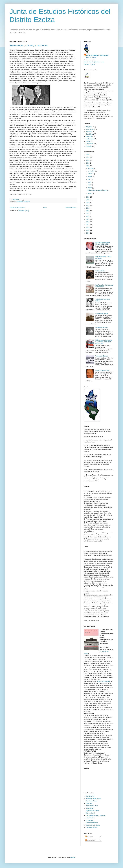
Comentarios (90, 129)
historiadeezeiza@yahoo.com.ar (94, 62)
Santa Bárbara (100, 271)
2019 (88, 203)
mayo (90, 182)
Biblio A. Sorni (90, 813)
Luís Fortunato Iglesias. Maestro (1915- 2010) (103, 243)
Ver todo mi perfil (89, 65)
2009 (88, 230)
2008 (88, 233)
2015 (88, 214)
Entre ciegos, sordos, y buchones (29, 46)
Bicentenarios (90, 796)
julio (89, 179)
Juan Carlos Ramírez (104, 681)
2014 (88, 216)
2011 (88, 225)
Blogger (73, 857)
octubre (90, 174)
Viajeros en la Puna (92, 806)
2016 (88, 211)
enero (90, 194)
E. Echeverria (90, 818)
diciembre (91, 168)
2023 (88, 163)
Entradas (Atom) (24, 211)
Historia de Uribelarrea (93, 825)
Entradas (89, 836)
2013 (88, 219)
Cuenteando (90, 808)
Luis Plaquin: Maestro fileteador (96, 815)
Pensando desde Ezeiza (93, 799)
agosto (90, 177)
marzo (90, 188)
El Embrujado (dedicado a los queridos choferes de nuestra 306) (104, 342)
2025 (88, 158)
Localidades (20, 202)
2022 (88, 166)
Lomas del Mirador (92, 827)
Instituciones (90, 139)
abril (89, 185)
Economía (89, 132)
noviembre (91, 171)
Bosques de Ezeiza (102, 328)
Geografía (89, 136)
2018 (88, 205)
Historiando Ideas (91, 801)
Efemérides (89, 134)
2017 (88, 208)
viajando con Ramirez (93, 811)
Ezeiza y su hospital (102, 313)
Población (27, 202)
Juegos (88, 141)
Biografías (89, 127)
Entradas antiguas (71, 207)
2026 (88, 155)
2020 (88, 200)
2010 (88, 228)
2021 (88, 197)
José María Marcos (92, 823)
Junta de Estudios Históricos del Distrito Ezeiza (97, 56)
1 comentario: (16, 200)
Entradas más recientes (18, 207)
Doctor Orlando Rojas (102, 370)
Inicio (45, 207)
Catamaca (89, 803)
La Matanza (89, 820)
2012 (88, 222)
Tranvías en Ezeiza (101, 356)
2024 (88, 160)
